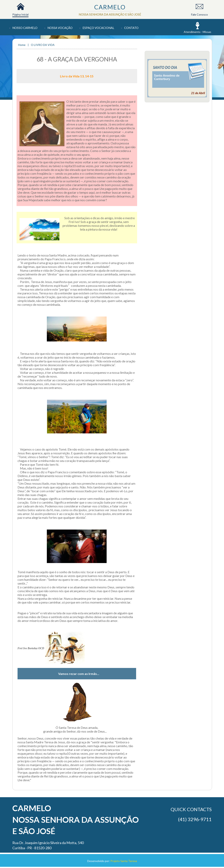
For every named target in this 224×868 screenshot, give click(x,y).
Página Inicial (20, 14)
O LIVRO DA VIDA (43, 45)
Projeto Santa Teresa (124, 861)
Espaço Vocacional (98, 28)
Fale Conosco (199, 14)
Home (22, 45)
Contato (131, 28)
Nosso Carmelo (25, 28)
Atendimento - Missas (197, 32)
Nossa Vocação (60, 28)
